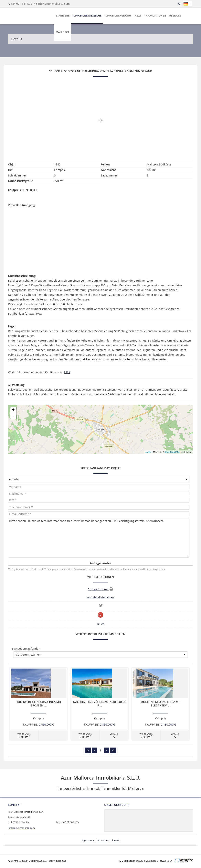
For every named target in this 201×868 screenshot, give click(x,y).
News (138, 16)
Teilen (101, 624)
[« (88, 750)
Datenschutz (103, 840)
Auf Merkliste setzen (101, 597)
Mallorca (63, 32)
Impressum (88, 840)
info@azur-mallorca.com (54, 4)
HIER (67, 372)
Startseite (63, 16)
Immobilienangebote (87, 16)
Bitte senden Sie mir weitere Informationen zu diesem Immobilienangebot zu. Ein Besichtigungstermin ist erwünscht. (99, 538)
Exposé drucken (100, 589)
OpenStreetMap (173, 452)
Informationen (155, 16)
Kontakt (116, 840)
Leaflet (148, 452)
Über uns (175, 16)
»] (113, 750)
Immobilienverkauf (118, 16)
